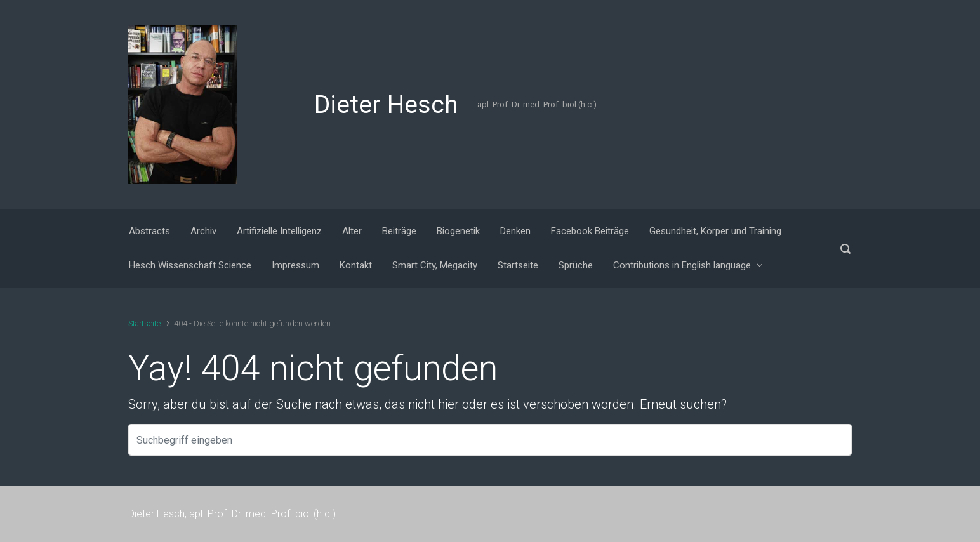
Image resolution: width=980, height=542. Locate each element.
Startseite (144, 323)
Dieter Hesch (386, 105)
